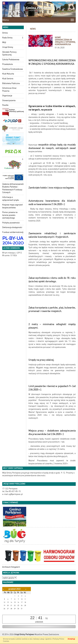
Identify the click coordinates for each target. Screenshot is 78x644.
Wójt (4, 42)
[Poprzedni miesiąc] (3, 589)
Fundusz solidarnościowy (13, 232)
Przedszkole (8, 64)
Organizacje (7, 96)
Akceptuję (71, 639)
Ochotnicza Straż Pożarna (9, 89)
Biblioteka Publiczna (11, 83)
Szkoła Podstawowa (11, 60)
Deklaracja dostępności (12, 227)
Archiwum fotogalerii (11, 567)
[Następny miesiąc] (26, 589)
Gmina (5, 33)
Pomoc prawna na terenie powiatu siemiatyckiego (10, 215)
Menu (6, 20)
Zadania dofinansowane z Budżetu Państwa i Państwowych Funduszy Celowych (13, 188)
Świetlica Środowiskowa (12, 69)
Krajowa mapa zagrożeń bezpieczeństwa (12, 206)
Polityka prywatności (11, 223)
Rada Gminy (7, 38)
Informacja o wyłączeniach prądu (11, 199)
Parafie (5, 105)
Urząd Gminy (8, 47)
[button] (23, 38)
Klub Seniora (8, 79)
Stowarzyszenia (9, 100)
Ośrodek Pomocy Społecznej (9, 53)
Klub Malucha (8, 74)
